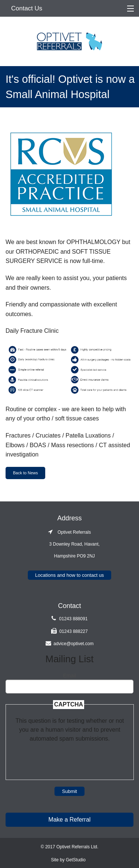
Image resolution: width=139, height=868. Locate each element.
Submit (69, 791)
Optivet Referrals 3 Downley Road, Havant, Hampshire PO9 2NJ (69, 544)
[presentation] (70, 758)
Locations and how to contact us (70, 575)
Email (69, 676)
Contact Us (27, 8)
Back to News (25, 473)
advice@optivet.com (73, 644)
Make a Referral (70, 820)
